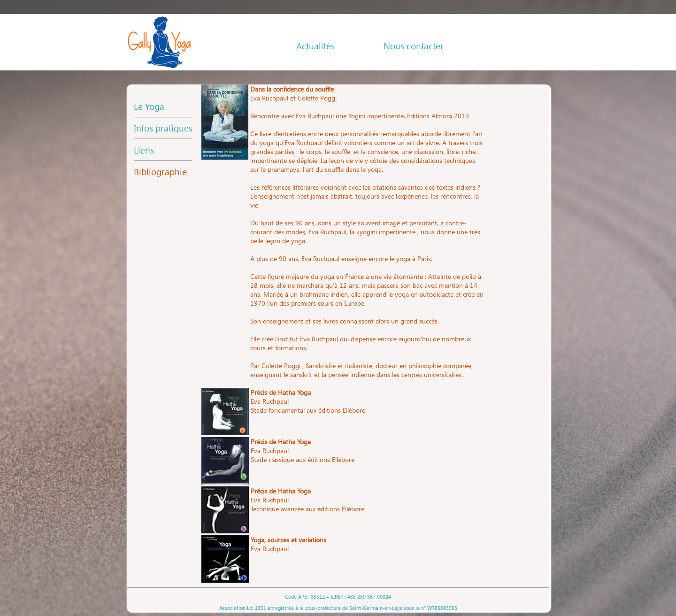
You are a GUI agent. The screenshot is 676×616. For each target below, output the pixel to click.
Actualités (315, 46)
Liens (144, 150)
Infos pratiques (163, 128)
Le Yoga (149, 106)
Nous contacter (414, 46)
